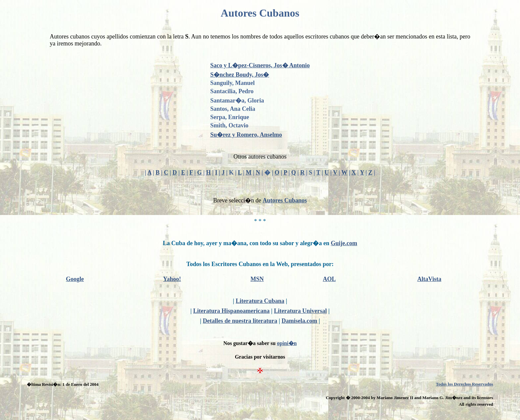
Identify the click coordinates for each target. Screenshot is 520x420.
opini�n (287, 343)
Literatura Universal (300, 311)
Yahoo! (172, 279)
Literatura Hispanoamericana (231, 311)
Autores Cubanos (285, 200)
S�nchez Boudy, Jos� (240, 75)
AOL (329, 279)
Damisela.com (299, 321)
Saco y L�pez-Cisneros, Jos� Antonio (260, 65)
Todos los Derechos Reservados (464, 384)
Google (75, 279)
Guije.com (344, 243)
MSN (257, 279)
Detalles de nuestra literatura (240, 321)
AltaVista (429, 279)
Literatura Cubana (260, 301)
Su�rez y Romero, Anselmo (246, 135)
